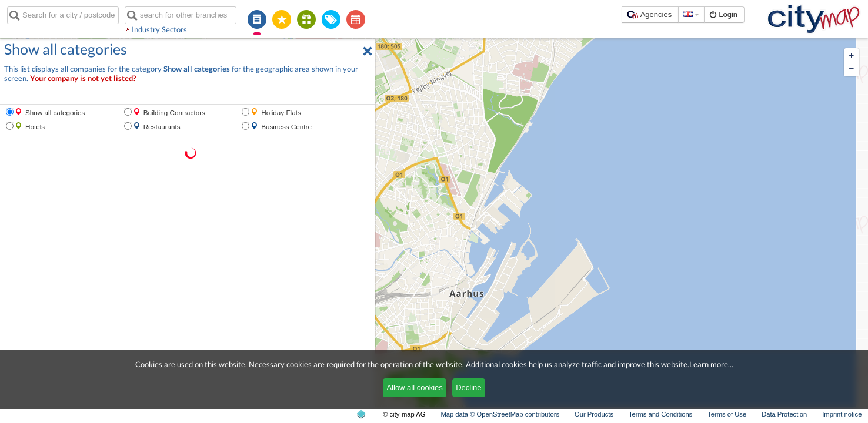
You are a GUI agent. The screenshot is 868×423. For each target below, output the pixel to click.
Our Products (594, 414)
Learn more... (711, 364)
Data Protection (784, 414)
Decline (468, 387)
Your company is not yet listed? (83, 78)
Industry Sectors (159, 29)
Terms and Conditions (660, 414)
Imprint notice (842, 414)
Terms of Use (727, 414)
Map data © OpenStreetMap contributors (500, 414)
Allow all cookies (414, 387)
